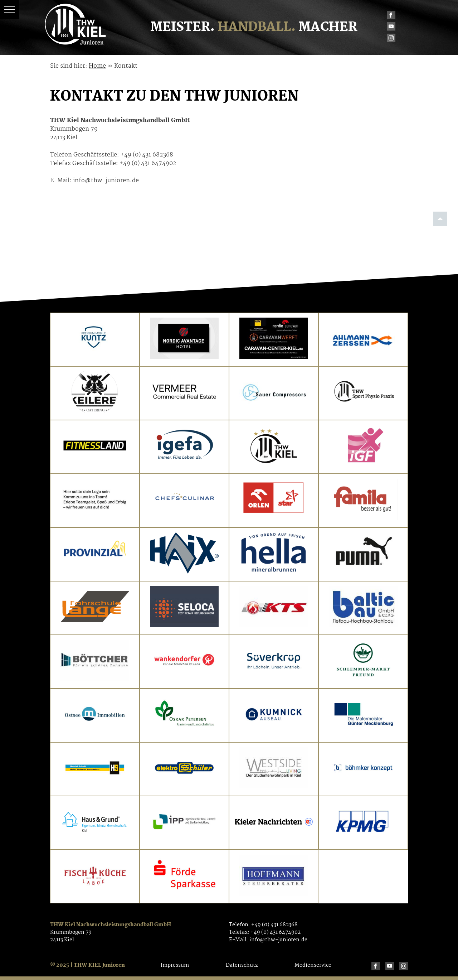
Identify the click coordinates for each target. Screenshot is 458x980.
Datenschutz (242, 965)
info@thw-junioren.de (278, 940)
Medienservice (313, 965)
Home (97, 66)
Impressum (175, 965)
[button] (9, 9)
